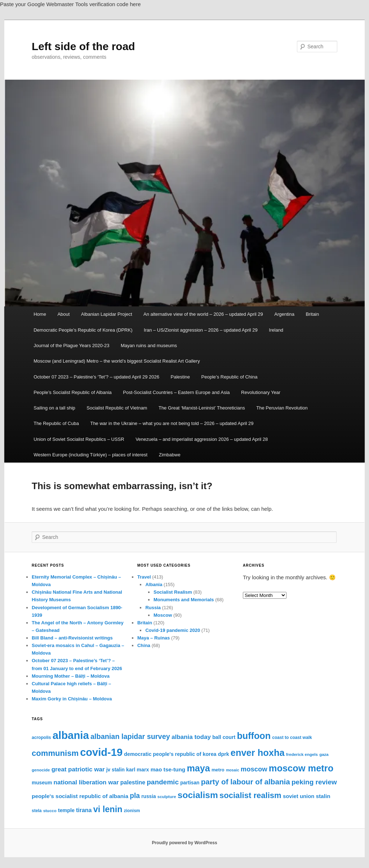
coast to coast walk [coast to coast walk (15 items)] (292, 738)
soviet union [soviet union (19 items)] (299, 796)
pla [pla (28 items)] (135, 796)
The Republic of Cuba (56, 423)
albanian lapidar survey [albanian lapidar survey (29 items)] (130, 736)
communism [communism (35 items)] (55, 753)
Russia (153, 608)
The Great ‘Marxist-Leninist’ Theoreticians (202, 408)
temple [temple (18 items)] (66, 810)
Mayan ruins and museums (149, 346)
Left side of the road (83, 46)
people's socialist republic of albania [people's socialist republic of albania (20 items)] (80, 796)
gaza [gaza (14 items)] (324, 754)
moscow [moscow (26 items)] (254, 769)
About (63, 314)
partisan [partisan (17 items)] (190, 783)
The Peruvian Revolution (282, 408)
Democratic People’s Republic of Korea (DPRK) (83, 330)
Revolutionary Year (261, 392)
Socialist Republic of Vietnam (117, 408)
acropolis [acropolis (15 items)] (41, 738)
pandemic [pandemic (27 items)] (163, 782)
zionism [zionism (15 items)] (132, 811)
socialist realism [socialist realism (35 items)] (250, 795)
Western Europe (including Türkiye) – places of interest (90, 455)
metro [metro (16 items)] (218, 770)
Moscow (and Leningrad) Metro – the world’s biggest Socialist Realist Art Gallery (117, 361)
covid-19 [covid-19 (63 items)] (101, 752)
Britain (312, 314)
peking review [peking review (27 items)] (314, 782)
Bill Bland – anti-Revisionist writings (72, 638)
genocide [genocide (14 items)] (41, 770)
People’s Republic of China (230, 377)
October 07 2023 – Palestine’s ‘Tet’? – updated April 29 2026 (96, 377)
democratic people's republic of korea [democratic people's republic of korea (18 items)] (170, 754)
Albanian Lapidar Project (107, 314)
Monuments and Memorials (184, 600)
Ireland (276, 330)
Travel (144, 577)
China (144, 645)
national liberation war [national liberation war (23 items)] (86, 782)
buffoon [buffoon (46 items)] (254, 736)
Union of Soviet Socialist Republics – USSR (79, 439)
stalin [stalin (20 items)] (323, 796)
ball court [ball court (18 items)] (224, 737)
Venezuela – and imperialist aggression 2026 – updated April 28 (202, 439)
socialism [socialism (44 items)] (198, 795)
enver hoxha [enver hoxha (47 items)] (258, 753)
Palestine (180, 377)
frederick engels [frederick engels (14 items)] (302, 754)
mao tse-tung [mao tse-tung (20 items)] (168, 769)
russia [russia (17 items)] (148, 796)
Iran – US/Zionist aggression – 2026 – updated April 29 (201, 330)
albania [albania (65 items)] (71, 735)
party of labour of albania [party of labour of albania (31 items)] (246, 782)
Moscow (163, 615)
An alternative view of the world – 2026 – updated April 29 (203, 314)
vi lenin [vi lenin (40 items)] (108, 809)
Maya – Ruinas (154, 638)
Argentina (284, 314)
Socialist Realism (173, 592)
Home (40, 314)
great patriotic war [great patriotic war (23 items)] (78, 769)
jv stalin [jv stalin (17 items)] (115, 770)
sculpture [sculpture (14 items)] (167, 797)
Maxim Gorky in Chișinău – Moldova (72, 699)
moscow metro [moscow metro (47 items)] (301, 768)
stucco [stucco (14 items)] (50, 811)
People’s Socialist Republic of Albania (73, 392)
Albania (154, 584)
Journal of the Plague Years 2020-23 (71, 346)
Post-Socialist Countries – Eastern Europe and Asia (176, 392)
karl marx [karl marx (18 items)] (137, 770)
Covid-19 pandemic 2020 (173, 630)
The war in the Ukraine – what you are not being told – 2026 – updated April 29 (172, 423)
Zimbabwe (170, 455)
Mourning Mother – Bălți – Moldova (71, 676)
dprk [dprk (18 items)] (224, 754)
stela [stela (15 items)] (37, 811)
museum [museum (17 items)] (42, 783)
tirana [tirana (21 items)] (84, 810)
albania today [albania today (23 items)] (191, 737)
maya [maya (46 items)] (198, 768)
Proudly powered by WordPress (184, 843)
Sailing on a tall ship (54, 408)
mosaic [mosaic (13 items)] (233, 770)
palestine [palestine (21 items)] (133, 782)
